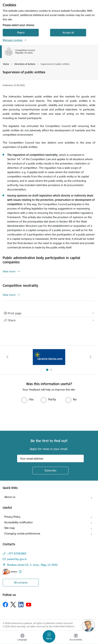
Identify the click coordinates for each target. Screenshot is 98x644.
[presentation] (30, 416)
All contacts (21, 582)
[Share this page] (49, 320)
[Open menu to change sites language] (22, 638)
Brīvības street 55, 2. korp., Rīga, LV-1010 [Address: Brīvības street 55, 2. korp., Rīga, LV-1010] (32, 565)
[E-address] (10, 572)
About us (10, 497)
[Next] (91, 357)
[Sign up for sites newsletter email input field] (50, 458)
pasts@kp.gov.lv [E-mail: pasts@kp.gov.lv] (17, 559)
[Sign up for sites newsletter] (50, 471)
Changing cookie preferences (22, 533)
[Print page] (49, 313)
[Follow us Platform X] (13, 605)
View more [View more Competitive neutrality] (9, 295)
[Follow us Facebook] (5, 605)
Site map (10, 528)
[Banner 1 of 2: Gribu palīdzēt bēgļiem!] (49, 357)
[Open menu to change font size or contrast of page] (76, 638)
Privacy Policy (12, 517)
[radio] (27, 399)
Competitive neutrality (20, 286)
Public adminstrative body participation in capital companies (41, 260)
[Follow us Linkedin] (21, 605)
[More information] (20, 572)
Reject (21, 33)
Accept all (68, 33)
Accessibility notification (19, 522)
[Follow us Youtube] (29, 604)
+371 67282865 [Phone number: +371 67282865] (17, 553)
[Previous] (7, 357)
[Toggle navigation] (49, 636)
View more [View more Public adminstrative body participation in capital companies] (9, 271)
